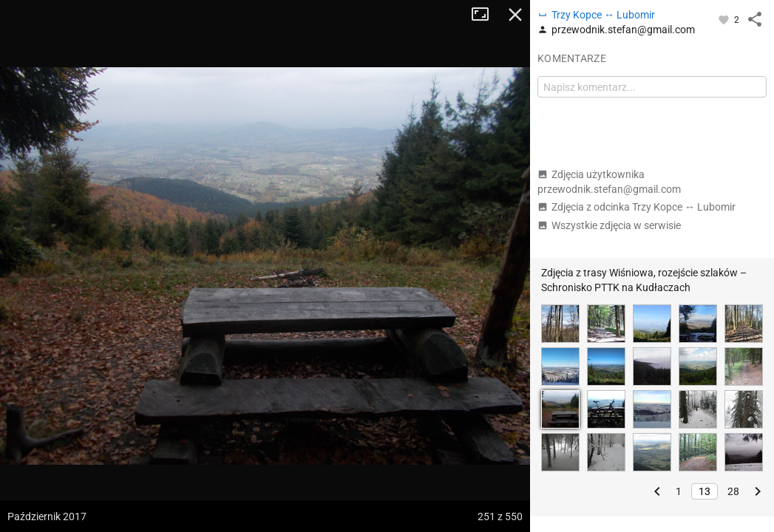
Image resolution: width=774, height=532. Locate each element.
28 (733, 491)
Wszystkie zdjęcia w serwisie (609, 225)
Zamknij (515, 15)
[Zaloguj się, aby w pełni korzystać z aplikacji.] (725, 19)
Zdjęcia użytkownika (609, 182)
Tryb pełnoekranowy (486, 15)
